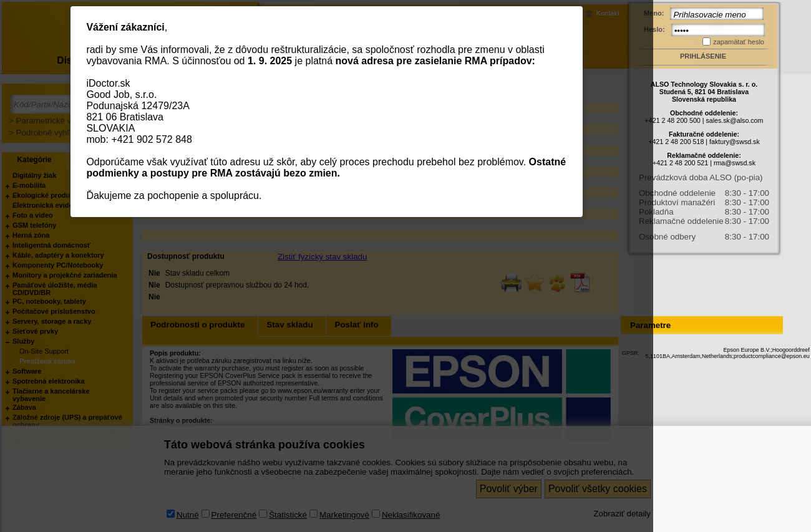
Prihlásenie (703, 56)
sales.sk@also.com (734, 120)
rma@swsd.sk (735, 163)
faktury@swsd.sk (735, 142)
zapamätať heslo (739, 42)
